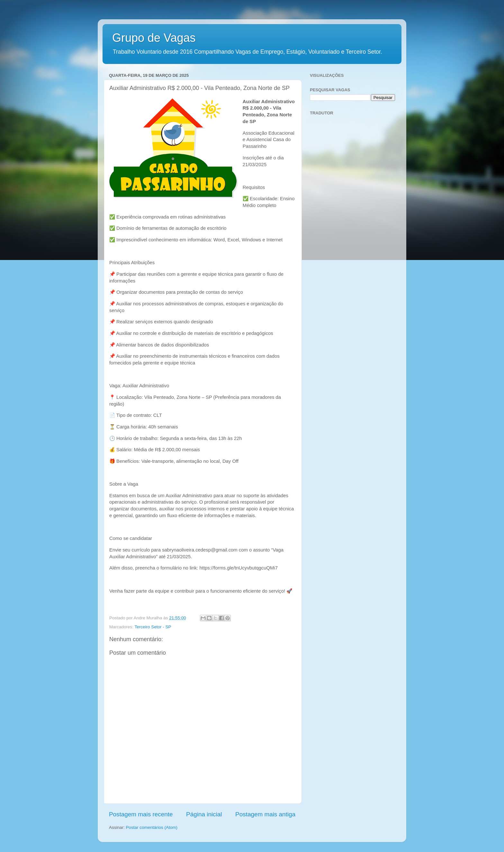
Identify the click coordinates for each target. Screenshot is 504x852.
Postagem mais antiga (265, 814)
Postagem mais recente (141, 814)
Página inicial (204, 814)
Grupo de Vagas (154, 38)
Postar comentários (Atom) (152, 827)
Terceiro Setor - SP (153, 627)
